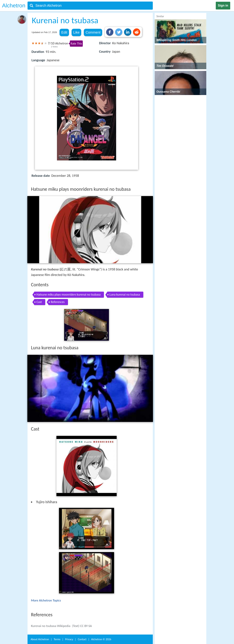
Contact (82, 639)
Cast (39, 302)
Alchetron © (101, 639)
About (40, 639)
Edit (64, 32)
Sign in (223, 6)
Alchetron (14, 6)
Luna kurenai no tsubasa (125, 295)
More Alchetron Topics (46, 600)
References (58, 302)
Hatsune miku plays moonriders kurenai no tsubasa (68, 295)
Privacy (69, 639)
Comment (93, 32)
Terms (57, 639)
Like (76, 32)
